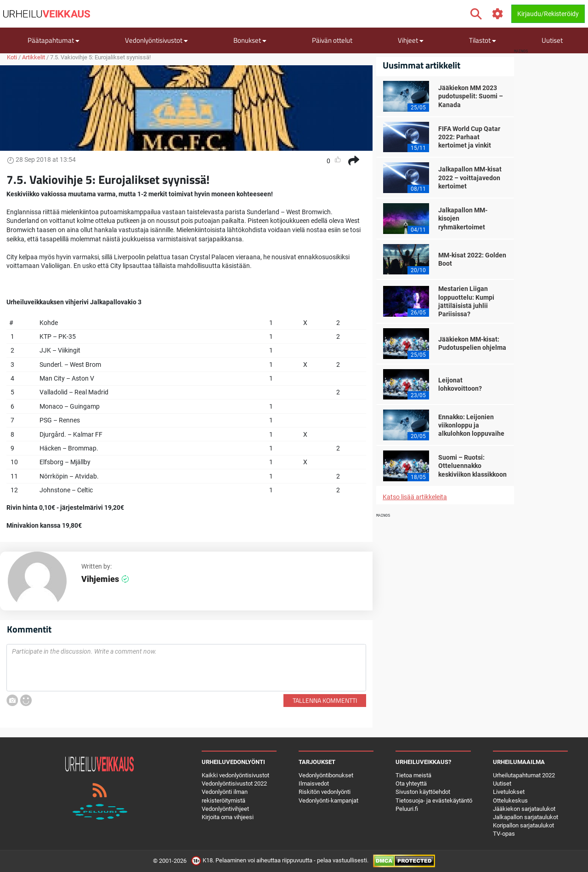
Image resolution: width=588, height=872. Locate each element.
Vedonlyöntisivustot (156, 40)
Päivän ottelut (332, 40)
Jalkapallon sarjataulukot (526, 817)
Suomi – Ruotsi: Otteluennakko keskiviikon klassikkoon (472, 466)
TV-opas (504, 834)
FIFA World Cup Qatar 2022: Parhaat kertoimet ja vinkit (469, 137)
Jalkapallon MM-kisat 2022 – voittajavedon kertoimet (470, 177)
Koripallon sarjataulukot (523, 825)
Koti (12, 57)
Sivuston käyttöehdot (423, 792)
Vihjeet (411, 40)
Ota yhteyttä (411, 784)
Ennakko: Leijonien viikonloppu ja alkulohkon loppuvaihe (471, 425)
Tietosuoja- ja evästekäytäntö (434, 801)
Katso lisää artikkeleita (415, 497)
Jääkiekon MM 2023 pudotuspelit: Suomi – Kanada (471, 96)
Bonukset (250, 40)
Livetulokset (509, 792)
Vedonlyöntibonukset (326, 775)
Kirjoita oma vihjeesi (228, 817)
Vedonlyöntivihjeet (225, 809)
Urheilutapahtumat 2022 (524, 775)
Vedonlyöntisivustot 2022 (234, 784)
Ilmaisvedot (314, 784)
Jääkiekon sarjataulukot (524, 809)
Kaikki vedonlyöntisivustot (235, 775)
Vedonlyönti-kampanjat (328, 801)
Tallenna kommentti (325, 700)
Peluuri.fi (407, 809)
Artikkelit (34, 57)
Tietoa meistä (413, 775)
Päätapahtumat (54, 40)
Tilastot (483, 40)
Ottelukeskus (510, 801)
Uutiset (552, 40)
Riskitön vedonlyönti (325, 792)
